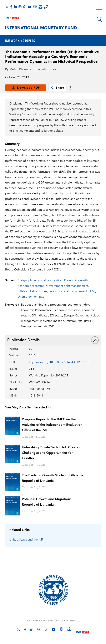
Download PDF (26, 88)
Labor (34, 291)
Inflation (23, 291)
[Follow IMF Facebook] (11, 7)
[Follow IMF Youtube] (30, 7)
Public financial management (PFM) (72, 291)
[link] (52, 88)
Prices (43, 291)
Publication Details (53, 340)
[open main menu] (99, 9)
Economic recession (31, 286)
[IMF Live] (12, 17)
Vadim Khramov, (21, 69)
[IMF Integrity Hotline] (46, 7)
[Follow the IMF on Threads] (25, 7)
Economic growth (76, 281)
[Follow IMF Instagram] (20, 7)
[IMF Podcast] (35, 7)
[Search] (99, 19)
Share (57, 88)
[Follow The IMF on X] (7, 7)
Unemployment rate (31, 297)
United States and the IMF (26, 540)
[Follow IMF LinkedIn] (15, 7)
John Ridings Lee (45, 69)
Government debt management (67, 286)
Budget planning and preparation (40, 281)
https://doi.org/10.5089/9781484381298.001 (59, 362)
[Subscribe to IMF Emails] (40, 7)
